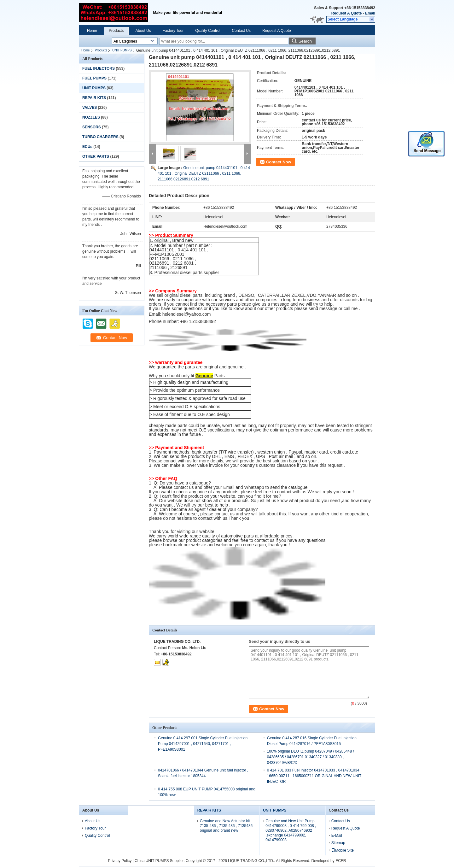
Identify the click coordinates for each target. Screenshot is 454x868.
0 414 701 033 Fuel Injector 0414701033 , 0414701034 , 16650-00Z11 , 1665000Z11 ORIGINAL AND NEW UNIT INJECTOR (314, 776)
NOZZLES (91, 117)
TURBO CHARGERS (100, 137)
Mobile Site (343, 850)
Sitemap (338, 843)
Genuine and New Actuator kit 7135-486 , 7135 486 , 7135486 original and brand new (226, 826)
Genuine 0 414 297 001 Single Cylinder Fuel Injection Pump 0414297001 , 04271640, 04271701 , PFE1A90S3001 (203, 744)
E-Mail (337, 836)
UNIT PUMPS (122, 50)
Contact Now (279, 162)
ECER (341, 861)
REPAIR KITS (94, 98)
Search (305, 41)
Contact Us (241, 31)
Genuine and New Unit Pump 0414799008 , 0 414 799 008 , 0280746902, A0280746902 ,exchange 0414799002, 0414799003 (291, 830)
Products (116, 31)
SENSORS (92, 127)
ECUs (87, 147)
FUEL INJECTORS (99, 68)
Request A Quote (346, 13)
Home (92, 31)
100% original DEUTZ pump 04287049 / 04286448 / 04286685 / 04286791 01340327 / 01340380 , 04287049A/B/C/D (311, 757)
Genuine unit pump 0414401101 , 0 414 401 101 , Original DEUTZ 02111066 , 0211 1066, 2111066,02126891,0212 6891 (204, 173)
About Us (143, 31)
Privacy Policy (120, 861)
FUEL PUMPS (94, 78)
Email (370, 13)
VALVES (90, 108)
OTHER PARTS (96, 156)
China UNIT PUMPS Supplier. (160, 861)
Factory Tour (173, 31)
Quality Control (208, 31)
